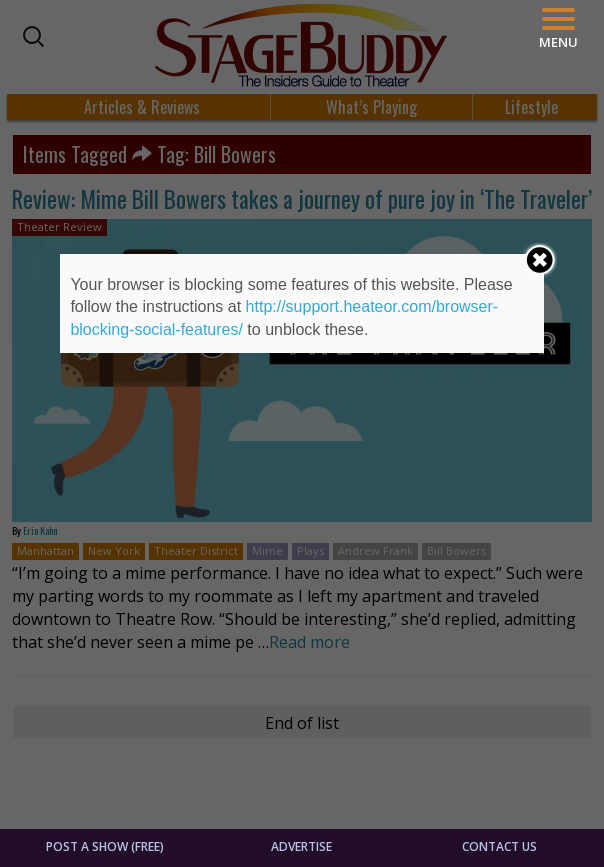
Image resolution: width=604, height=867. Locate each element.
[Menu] (558, 28)
